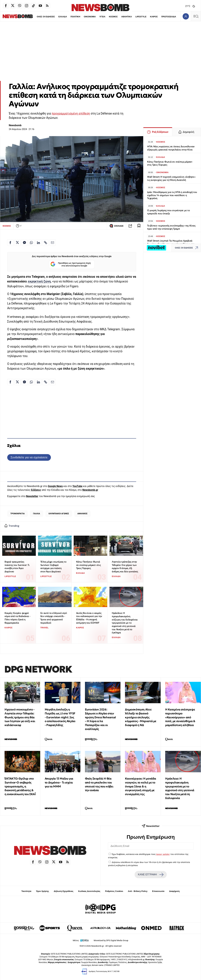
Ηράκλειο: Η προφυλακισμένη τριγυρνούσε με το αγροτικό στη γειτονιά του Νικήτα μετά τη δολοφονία (180, 788)
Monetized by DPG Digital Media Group (111, 940)
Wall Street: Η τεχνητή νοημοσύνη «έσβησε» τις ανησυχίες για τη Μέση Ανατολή (171, 178)
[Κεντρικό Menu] (196, 16)
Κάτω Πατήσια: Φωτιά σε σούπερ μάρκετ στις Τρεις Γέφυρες (88, 565)
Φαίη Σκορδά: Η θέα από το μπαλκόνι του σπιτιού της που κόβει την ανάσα (99, 784)
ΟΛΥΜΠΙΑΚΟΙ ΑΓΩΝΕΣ (59, 514)
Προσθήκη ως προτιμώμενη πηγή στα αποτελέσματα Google (71, 264)
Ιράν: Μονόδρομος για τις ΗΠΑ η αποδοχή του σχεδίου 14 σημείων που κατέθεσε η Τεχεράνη (172, 195)
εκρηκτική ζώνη (39, 281)
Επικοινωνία (158, 891)
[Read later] (139, 226)
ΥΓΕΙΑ (96, 17)
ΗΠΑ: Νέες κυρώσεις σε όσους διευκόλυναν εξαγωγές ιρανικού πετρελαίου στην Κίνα (171, 148)
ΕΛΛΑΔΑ (57, 17)
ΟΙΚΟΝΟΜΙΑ (84, 17)
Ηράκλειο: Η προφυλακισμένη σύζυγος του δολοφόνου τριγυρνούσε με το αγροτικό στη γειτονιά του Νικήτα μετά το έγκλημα (125, 623)
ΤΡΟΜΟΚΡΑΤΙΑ (18, 514)
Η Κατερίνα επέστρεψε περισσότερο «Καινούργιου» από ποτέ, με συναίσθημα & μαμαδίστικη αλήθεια (180, 717)
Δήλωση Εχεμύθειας (64, 891)
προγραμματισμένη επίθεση (71, 114)
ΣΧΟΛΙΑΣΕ (116, 226)
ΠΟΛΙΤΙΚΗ (69, 17)
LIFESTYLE (135, 17)
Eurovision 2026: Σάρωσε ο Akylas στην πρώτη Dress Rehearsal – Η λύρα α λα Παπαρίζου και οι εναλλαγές (100, 719)
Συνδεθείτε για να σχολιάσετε (29, 457)
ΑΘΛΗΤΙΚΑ (121, 17)
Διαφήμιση (174, 891)
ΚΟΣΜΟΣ (107, 17)
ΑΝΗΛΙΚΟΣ (82, 514)
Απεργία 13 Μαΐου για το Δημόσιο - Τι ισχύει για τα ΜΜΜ (59, 782)
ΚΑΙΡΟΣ (148, 17)
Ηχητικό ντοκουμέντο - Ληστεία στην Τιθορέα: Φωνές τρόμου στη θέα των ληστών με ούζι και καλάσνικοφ (20, 717)
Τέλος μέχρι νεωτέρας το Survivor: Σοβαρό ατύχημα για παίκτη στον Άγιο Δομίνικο (53, 567)
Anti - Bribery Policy (138, 891)
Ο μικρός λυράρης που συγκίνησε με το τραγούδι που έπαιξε (168, 212)
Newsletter (32, 496)
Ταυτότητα (26, 891)
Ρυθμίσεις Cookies (114, 891)
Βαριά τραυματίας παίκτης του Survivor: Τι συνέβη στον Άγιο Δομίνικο (17, 567)
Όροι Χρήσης (43, 891)
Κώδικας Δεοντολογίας (89, 891)
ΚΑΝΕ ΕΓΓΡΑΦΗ (151, 875)
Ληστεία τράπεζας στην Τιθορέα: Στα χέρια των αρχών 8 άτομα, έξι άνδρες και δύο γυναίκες (125, 567)
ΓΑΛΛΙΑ (37, 514)
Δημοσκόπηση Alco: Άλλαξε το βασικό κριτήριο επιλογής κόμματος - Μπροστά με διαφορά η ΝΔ (141, 717)
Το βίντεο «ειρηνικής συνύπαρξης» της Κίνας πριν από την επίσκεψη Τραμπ (171, 227)
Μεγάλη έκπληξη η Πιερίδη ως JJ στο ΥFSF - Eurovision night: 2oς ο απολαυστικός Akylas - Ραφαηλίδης (60, 717)
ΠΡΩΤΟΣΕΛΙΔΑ (163, 17)
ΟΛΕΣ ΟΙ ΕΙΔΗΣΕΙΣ (39, 17)
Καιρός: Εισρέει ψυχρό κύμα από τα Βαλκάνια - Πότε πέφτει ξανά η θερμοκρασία (17, 618)
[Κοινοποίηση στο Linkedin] (38, 243)
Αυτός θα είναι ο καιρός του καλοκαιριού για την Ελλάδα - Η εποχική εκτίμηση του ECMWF (89, 618)
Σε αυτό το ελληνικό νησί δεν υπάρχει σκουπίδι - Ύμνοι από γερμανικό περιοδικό (54, 618)
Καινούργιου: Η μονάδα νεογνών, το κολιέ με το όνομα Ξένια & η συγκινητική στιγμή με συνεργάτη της (141, 786)
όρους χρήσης (163, 854)
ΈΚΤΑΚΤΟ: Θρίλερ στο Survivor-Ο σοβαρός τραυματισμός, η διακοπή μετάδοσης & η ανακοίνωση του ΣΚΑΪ (20, 786)
